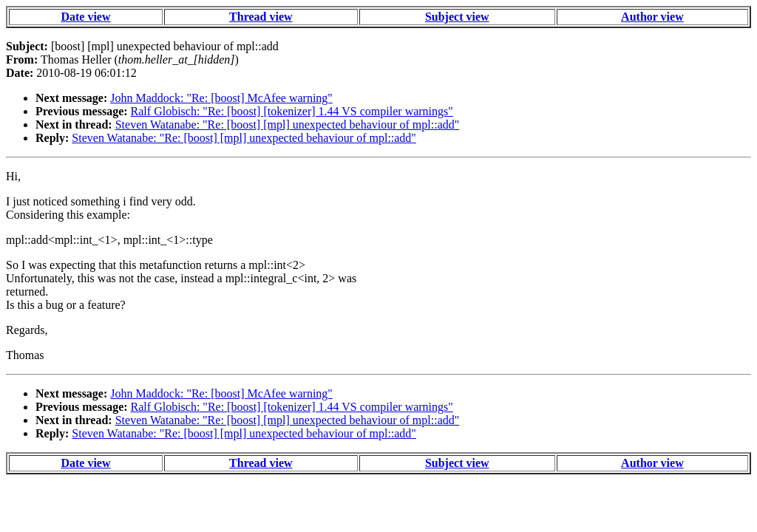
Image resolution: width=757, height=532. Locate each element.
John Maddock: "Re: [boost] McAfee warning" (221, 98)
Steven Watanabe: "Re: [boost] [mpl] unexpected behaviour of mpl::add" (288, 125)
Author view (652, 17)
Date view (85, 17)
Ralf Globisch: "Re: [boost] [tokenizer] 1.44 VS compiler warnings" (292, 111)
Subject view (457, 17)
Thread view (261, 17)
